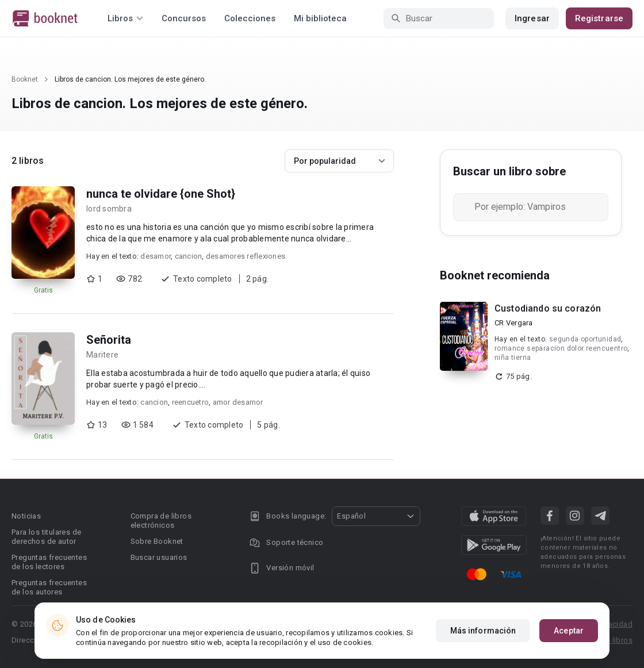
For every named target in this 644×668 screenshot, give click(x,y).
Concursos (184, 18)
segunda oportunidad (585, 339)
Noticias (26, 516)
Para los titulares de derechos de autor (46, 537)
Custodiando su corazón (548, 308)
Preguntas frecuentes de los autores (49, 587)
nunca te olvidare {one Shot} (161, 194)
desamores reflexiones (246, 256)
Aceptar (569, 631)
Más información (483, 631)
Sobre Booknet (157, 541)
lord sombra (109, 209)
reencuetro (191, 402)
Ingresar (532, 18)
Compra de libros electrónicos (161, 521)
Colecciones (250, 18)
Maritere (102, 355)
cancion (189, 256)
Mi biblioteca (320, 18)
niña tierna (513, 358)
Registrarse (599, 18)
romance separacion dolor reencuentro (561, 348)
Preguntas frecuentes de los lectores (49, 562)
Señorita (109, 340)
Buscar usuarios (159, 557)
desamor (156, 256)
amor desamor (238, 402)
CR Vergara (514, 323)
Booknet (25, 79)
